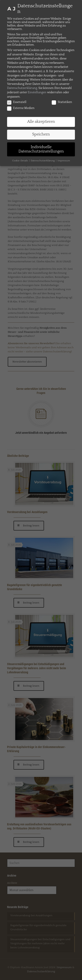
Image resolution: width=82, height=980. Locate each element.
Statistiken (62, 101)
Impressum (64, 159)
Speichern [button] (41, 133)
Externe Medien (21, 107)
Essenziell (17, 101)
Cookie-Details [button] (20, 159)
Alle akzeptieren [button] (41, 120)
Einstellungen (37, 91)
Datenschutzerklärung (22, 87)
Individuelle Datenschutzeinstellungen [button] (41, 148)
